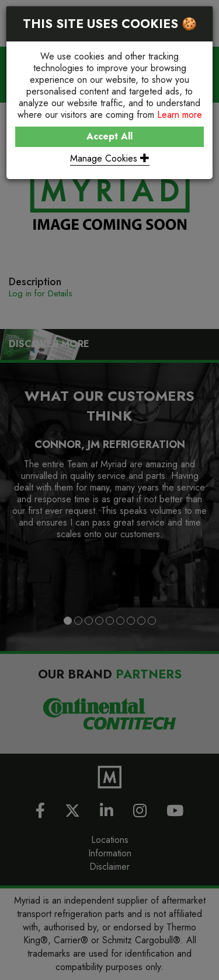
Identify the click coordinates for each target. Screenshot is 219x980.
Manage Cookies (110, 158)
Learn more (180, 115)
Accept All (109, 136)
